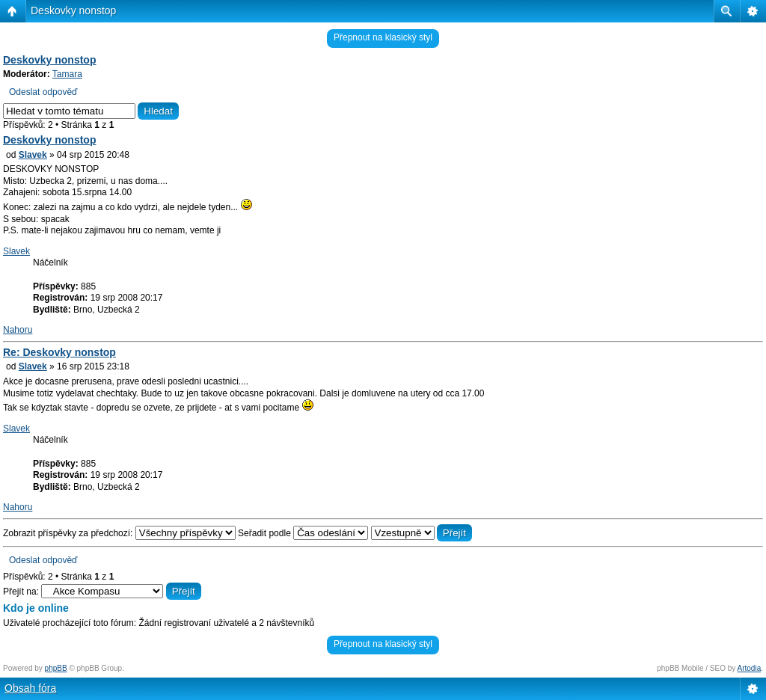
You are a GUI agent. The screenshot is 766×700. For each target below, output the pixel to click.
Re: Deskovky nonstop (59, 352)
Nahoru (18, 330)
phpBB (56, 668)
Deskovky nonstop (73, 10)
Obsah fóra (30, 688)
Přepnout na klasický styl (383, 37)
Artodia (750, 668)
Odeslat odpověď (43, 92)
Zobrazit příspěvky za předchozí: (119, 533)
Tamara (67, 74)
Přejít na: (21, 592)
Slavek (33, 155)
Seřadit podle (303, 533)
